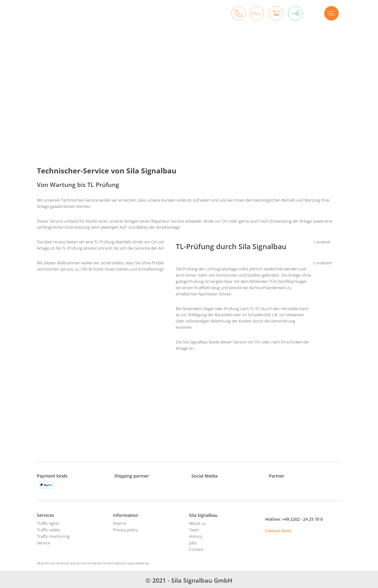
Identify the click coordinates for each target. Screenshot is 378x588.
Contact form (278, 531)
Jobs (193, 543)
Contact (196, 549)
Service (43, 543)
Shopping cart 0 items (276, 13)
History (196, 536)
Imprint (120, 523)
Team (194, 530)
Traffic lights (48, 523)
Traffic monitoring (53, 536)
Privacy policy (125, 530)
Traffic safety (48, 530)
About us (197, 523)
